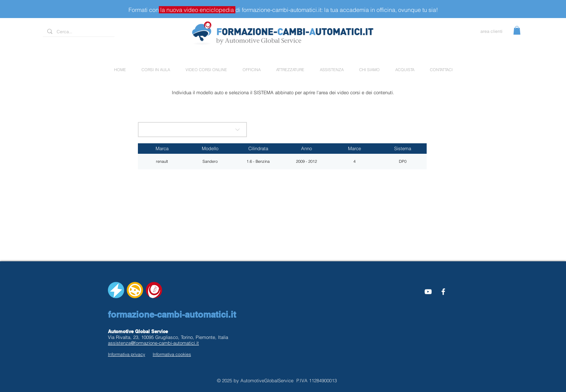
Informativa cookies (172, 354)
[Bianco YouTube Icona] (428, 292)
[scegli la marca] (192, 130)
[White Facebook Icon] (443, 292)
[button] (517, 30)
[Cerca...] (78, 32)
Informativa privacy (127, 354)
